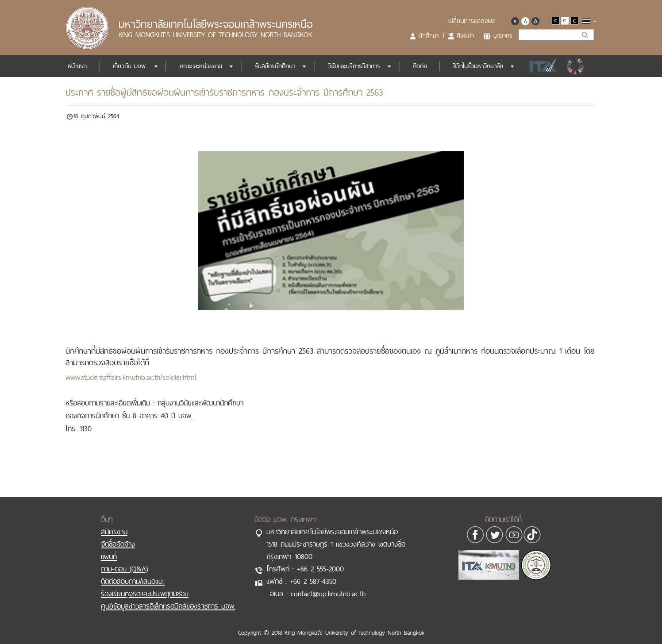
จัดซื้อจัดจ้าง (118, 535)
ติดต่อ (420, 66)
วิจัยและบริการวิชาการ (354, 66)
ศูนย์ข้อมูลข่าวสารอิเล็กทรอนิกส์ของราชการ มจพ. (168, 597)
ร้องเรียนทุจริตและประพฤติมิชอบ (145, 585)
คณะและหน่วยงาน (201, 66)
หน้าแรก (77, 66)
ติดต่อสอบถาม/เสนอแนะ (133, 572)
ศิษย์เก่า (465, 35)
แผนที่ (109, 548)
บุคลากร (503, 35)
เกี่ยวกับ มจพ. (130, 66)
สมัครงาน (114, 523)
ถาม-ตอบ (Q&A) (124, 560)
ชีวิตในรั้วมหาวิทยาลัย (478, 66)
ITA (541, 66)
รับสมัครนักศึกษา (275, 66)
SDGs (576, 66)
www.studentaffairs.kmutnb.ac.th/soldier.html (131, 377)
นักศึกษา (429, 35)
